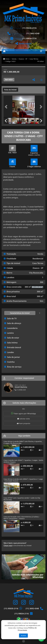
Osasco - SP (23, 59)
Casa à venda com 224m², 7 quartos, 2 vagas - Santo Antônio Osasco (23, 461)
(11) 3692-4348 (33, 33)
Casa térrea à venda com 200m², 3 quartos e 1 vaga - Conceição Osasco (23, 480)
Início (6, 59)
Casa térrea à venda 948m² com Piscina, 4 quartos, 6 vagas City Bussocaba (23, 442)
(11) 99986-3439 (20, 390)
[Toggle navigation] (41, 51)
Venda (14, 59)
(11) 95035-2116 (29, 28)
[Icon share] (15, 602)
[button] (7, 107)
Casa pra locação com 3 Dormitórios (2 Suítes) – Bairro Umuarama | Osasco (22, 518)
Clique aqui (8, 545)
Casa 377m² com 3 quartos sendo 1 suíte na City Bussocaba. (22, 499)
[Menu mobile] (4, 51)
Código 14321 (11, 61)
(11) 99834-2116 (29, 38)
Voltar (41, 61)
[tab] (10, 90)
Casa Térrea (34, 59)
